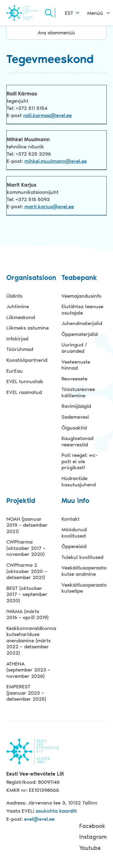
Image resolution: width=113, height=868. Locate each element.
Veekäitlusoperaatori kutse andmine (84, 571)
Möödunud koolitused (74, 533)
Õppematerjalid (80, 334)
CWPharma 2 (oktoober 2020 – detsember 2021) (27, 571)
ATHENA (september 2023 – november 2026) (28, 670)
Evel (25, 13)
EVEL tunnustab (25, 381)
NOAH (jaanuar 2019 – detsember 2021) (27, 525)
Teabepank (79, 278)
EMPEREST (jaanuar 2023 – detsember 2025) (26, 693)
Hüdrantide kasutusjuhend (79, 481)
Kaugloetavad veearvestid (77, 441)
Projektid (21, 501)
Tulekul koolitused (82, 557)
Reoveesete (74, 379)
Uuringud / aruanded (74, 348)
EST (69, 13)
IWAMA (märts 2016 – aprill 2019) (27, 614)
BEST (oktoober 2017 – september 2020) (27, 594)
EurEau (15, 371)
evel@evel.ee (39, 819)
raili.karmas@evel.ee (47, 115)
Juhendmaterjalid (82, 323)
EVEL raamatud (24, 392)
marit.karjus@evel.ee (49, 206)
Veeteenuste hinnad (76, 365)
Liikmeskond (21, 317)
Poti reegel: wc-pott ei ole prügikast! (80, 461)
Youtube (90, 848)
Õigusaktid (74, 428)
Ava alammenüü (56, 33)
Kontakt (71, 519)
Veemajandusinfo (82, 296)
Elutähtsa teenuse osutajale (82, 310)
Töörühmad (20, 349)
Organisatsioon (29, 278)
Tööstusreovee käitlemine (78, 392)
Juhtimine (18, 306)
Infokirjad (17, 339)
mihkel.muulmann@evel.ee (56, 161)
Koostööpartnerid (27, 360)
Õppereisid (74, 546)
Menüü (95, 13)
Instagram (93, 837)
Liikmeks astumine (28, 328)
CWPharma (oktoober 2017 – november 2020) (26, 548)
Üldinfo (14, 296)
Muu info (75, 501)
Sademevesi (75, 417)
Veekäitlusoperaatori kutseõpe (84, 588)
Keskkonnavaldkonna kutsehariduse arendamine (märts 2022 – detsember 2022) (29, 640)
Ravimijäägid (76, 406)
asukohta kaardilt (56, 811)
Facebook (92, 826)
